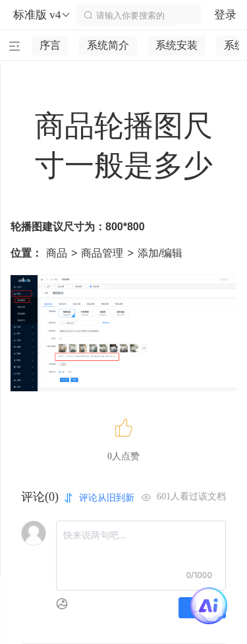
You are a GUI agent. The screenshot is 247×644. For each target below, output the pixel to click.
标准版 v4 (42, 15)
